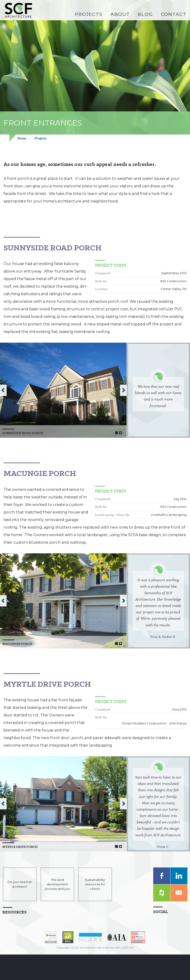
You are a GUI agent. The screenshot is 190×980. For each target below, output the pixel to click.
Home (22, 138)
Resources (14, 912)
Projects (41, 138)
